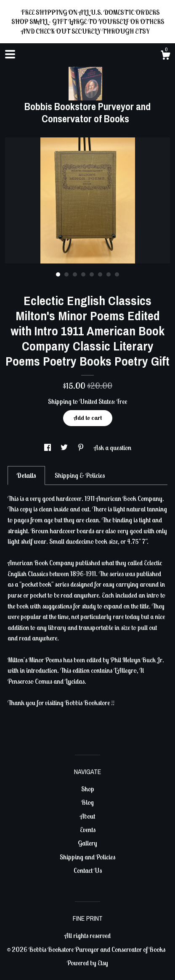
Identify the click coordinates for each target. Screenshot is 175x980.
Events (88, 830)
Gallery (87, 843)
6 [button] (100, 274)
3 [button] (75, 274)
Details (26, 475)
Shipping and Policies (87, 857)
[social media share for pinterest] (81, 448)
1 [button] (58, 274)
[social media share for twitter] (65, 448)
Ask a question (113, 448)
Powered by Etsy (87, 963)
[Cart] (165, 56)
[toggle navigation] (10, 54)
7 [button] (109, 274)
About (87, 816)
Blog (87, 802)
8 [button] (117, 274)
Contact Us (88, 870)
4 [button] (83, 274)
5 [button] (92, 274)
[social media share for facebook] (48, 448)
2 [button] (66, 274)
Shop (88, 789)
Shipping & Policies (80, 475)
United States (96, 401)
